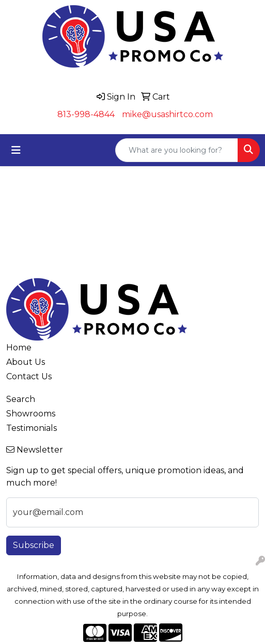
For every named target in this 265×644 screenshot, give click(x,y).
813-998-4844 (86, 114)
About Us (26, 362)
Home (19, 348)
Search (21, 399)
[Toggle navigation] (16, 150)
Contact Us (29, 376)
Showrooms (31, 414)
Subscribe (34, 545)
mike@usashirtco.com (167, 114)
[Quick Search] (177, 150)
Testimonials (32, 428)
